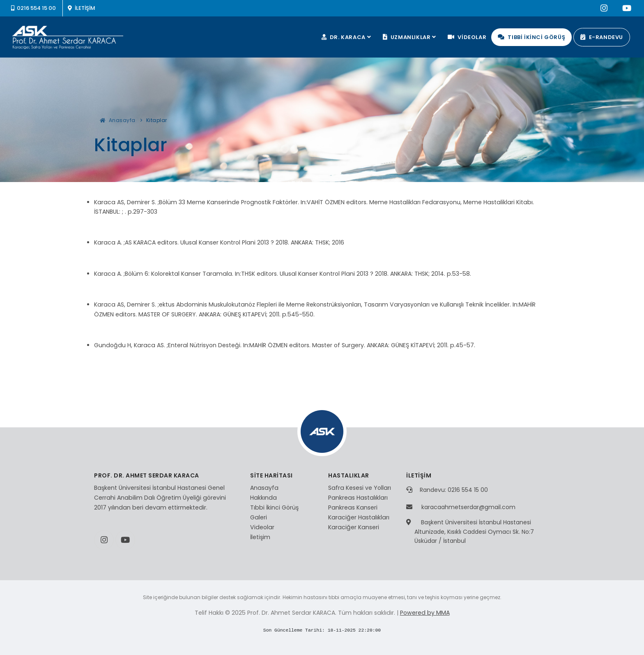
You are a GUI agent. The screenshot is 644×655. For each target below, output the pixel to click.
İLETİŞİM (81, 8)
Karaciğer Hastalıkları (359, 517)
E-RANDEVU (602, 37)
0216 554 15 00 (33, 8)
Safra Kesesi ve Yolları (360, 488)
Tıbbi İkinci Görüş (274, 507)
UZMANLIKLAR (411, 37)
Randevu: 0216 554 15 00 (454, 490)
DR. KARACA (347, 37)
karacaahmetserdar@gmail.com (468, 507)
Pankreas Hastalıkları (358, 498)
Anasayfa (118, 120)
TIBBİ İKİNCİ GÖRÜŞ (531, 37)
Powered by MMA (425, 613)
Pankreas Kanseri (353, 507)
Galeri (259, 517)
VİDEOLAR (467, 37)
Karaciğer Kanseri (354, 527)
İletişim (260, 537)
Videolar (262, 527)
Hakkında (263, 498)
